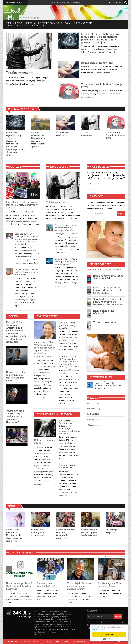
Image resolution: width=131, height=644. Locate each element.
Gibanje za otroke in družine (23, 26)
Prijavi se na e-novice (15, 2)
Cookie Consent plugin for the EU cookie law (109, 639)
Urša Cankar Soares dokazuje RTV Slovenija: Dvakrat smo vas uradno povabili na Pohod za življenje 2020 (27, 239)
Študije (48, 26)
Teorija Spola (14, 23)
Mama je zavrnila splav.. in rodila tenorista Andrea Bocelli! (15, 376)
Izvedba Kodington (113, 641)
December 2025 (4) (94, 403)
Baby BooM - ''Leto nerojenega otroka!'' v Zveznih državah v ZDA (22, 205)
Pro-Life (15, 167)
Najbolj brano (114, 270)
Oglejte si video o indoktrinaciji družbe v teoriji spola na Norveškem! (15, 416)
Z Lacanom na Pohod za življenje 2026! (102, 86)
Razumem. (109, 634)
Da (89, 184)
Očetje (13, 506)
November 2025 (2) (94, 409)
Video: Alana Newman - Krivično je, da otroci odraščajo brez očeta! (14, 535)
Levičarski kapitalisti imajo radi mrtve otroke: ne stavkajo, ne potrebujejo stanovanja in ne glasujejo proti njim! (101, 38)
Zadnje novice (95, 270)
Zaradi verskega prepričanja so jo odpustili (68, 325)
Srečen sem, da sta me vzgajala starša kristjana (89, 532)
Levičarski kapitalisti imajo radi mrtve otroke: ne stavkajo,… (108, 290)
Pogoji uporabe (53, 641)
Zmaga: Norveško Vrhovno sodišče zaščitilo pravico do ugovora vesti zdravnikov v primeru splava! (45, 349)
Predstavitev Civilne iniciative (32, 641)
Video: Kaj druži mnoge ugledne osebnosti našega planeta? (80, 586)
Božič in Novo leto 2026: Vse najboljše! (70, 3)
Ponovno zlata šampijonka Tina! (46, 585)
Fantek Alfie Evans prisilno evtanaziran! (39, 532)
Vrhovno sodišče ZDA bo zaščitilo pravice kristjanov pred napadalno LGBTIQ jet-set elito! (69, 361)
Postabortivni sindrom (55, 414)
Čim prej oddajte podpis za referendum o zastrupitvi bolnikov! (67, 228)
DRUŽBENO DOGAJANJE (50, 23)
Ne (89, 189)
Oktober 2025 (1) (93, 414)
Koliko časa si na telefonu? (98, 63)
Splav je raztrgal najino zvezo (68, 466)
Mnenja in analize (22, 109)
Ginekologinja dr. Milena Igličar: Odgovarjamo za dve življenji (26, 272)
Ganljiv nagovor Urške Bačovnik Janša (110, 585)
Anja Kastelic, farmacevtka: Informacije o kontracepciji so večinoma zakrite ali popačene (69, 427)
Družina (30, 23)
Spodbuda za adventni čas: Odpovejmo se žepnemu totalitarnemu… (108, 302)
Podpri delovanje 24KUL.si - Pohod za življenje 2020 (82, 641)
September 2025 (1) (94, 419)
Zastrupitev (59, 167)
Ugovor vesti (47, 316)
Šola (68, 23)
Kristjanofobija (83, 23)
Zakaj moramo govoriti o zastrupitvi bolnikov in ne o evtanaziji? (67, 261)
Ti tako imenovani (20, 73)
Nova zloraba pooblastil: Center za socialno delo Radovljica (19, 586)
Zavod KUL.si (12, 641)
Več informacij (98, 629)
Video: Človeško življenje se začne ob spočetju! (108, 385)
